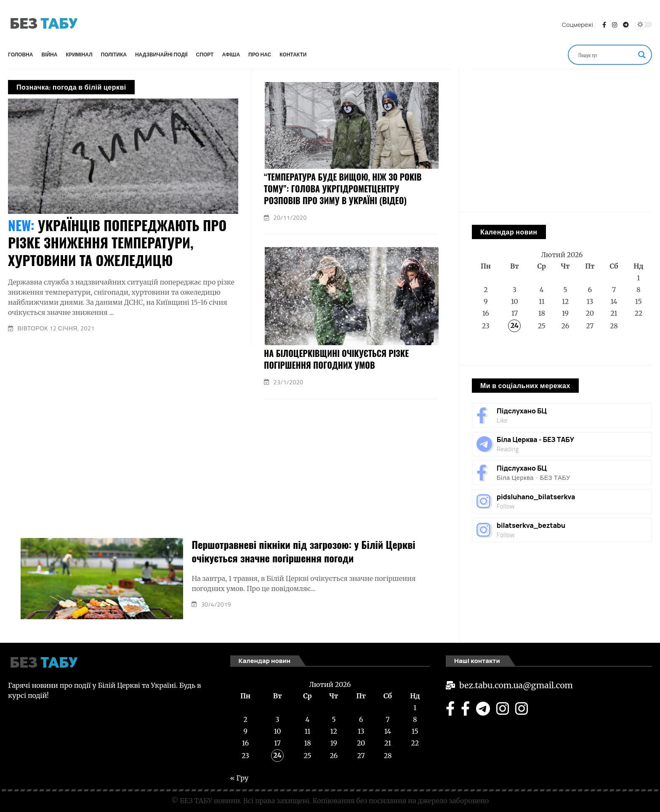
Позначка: (71, 87)
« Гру (481, 348)
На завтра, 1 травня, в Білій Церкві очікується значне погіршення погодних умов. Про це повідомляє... (303, 583)
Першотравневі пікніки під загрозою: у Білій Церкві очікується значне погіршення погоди (303, 551)
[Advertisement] (319, 23)
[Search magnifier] (642, 55)
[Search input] (606, 55)
